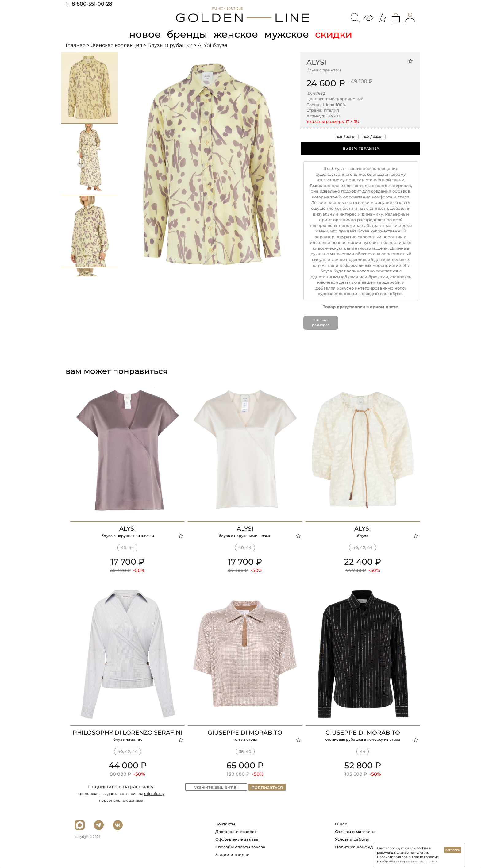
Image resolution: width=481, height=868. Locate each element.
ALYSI (316, 62)
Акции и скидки (233, 855)
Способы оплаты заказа (240, 847)
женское (236, 34)
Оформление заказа (237, 839)
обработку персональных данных (409, 861)
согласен (453, 850)
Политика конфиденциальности (369, 847)
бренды (187, 34)
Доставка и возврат (236, 832)
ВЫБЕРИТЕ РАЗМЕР (361, 148)
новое (145, 34)
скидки (334, 34)
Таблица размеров (321, 323)
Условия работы (352, 839)
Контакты (225, 824)
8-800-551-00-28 (89, 4)
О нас (341, 824)
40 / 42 (347, 137)
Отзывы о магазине (355, 832)
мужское (287, 34)
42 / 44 (374, 137)
